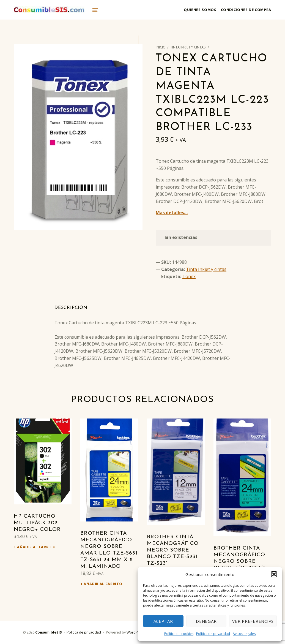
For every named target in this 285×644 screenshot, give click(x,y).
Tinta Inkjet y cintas (188, 47)
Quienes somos (200, 10)
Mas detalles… (172, 213)
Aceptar (163, 621)
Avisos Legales (244, 634)
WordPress (136, 632)
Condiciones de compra (246, 10)
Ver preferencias (253, 621)
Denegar (206, 621)
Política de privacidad (213, 634)
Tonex (189, 276)
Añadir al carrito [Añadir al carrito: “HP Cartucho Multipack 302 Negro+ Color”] (36, 547)
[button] (274, 574)
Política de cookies (179, 634)
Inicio (161, 47)
